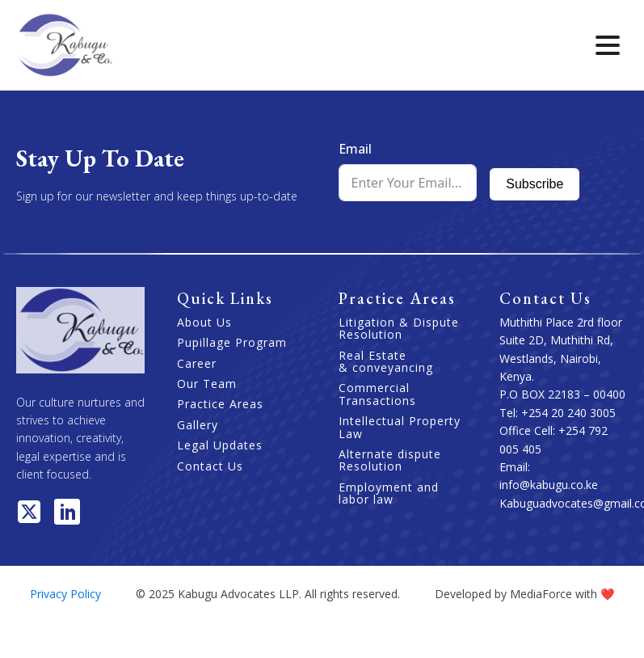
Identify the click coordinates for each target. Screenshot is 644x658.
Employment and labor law (389, 493)
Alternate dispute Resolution (390, 460)
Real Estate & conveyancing (386, 362)
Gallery (198, 425)
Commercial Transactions (377, 394)
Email (355, 149)
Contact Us (210, 466)
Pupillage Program (232, 342)
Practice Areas (220, 404)
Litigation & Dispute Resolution (399, 329)
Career (197, 363)
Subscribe (535, 184)
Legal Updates (220, 445)
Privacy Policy (65, 594)
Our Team (207, 384)
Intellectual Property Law (400, 427)
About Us (204, 322)
